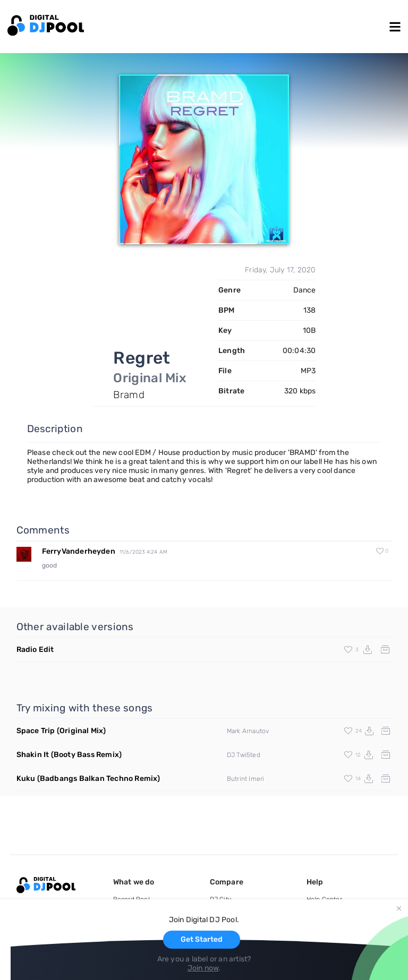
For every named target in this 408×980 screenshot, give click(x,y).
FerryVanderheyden (79, 551)
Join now (203, 968)
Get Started (202, 939)
